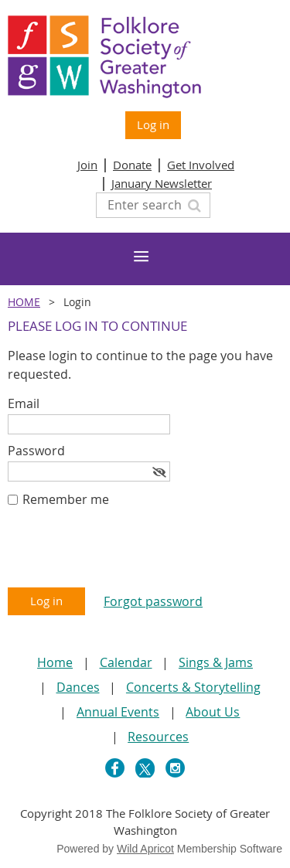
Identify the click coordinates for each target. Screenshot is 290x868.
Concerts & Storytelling (193, 687)
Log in (153, 124)
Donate (132, 165)
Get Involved (201, 165)
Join (87, 165)
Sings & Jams (216, 662)
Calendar (126, 662)
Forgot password (153, 601)
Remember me (66, 499)
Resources (158, 737)
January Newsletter (162, 183)
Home (24, 302)
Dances (78, 687)
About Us (213, 712)
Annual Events (118, 712)
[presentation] (125, 550)
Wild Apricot (145, 849)
